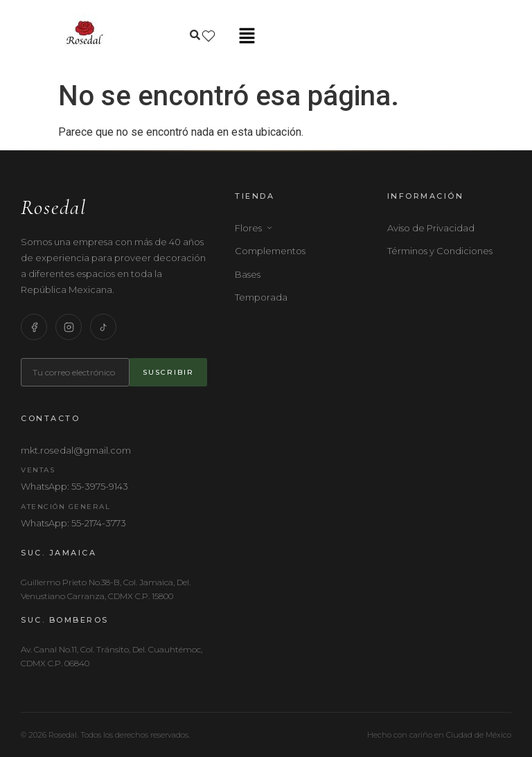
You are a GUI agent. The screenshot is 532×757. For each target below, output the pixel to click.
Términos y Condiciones (440, 251)
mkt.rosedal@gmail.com (76, 450)
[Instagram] (69, 327)
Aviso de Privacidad (431, 228)
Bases (248, 274)
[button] (247, 37)
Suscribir (168, 372)
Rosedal (54, 207)
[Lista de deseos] (209, 36)
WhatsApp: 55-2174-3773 (73, 523)
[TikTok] (103, 327)
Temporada (261, 297)
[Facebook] (34, 327)
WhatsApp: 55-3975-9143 (74, 486)
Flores (254, 228)
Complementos (270, 251)
